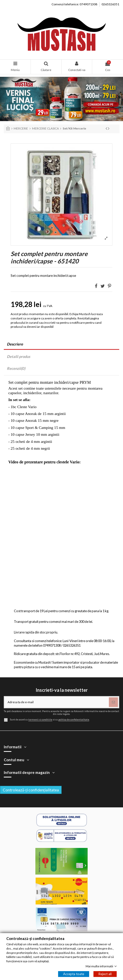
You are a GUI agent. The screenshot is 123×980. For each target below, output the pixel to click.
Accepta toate (74, 974)
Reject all (105, 974)
